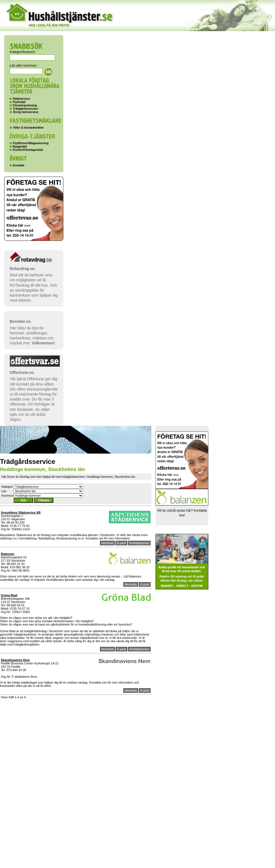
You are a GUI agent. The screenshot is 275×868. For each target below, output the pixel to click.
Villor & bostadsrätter (28, 127)
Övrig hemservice (26, 112)
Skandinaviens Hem (15, 660)
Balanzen (7, 554)
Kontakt (18, 165)
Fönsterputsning (25, 105)
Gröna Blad (9, 595)
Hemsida (107, 543)
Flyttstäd (19, 102)
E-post (121, 543)
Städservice (21, 99)
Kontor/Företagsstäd (28, 150)
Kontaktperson (139, 543)
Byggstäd (20, 146)
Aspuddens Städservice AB (21, 512)
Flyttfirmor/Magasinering (31, 143)
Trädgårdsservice (25, 109)
